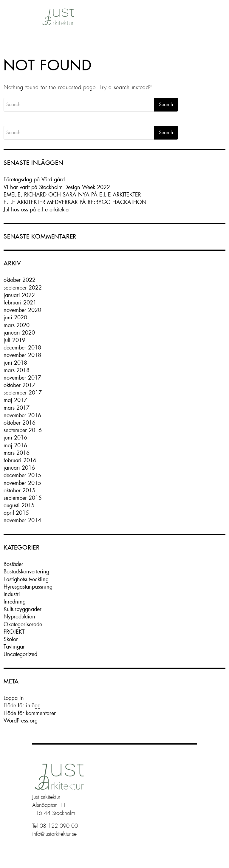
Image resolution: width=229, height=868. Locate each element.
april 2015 (16, 513)
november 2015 (22, 483)
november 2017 (22, 378)
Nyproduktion (19, 616)
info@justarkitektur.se (54, 834)
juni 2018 (15, 363)
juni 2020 (15, 317)
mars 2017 (17, 408)
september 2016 (23, 430)
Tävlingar (14, 647)
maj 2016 (15, 445)
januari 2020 (19, 333)
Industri (12, 594)
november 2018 (22, 355)
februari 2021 (20, 303)
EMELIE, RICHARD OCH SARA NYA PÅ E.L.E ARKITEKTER (72, 195)
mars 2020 (17, 325)
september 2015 (23, 498)
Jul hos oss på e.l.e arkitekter (37, 209)
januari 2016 (19, 468)
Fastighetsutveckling (26, 579)
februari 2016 (20, 460)
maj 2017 (15, 400)
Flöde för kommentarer (30, 713)
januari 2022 (19, 295)
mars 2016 (17, 453)
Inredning (15, 602)
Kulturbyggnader (23, 609)
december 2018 (22, 348)
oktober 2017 (20, 385)
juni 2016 (15, 438)
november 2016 (22, 415)
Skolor (11, 639)
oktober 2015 (20, 490)
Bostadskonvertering (26, 571)
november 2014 (22, 520)
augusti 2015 (19, 505)
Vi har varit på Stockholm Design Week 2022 (57, 187)
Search (166, 105)
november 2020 (22, 310)
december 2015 (22, 475)
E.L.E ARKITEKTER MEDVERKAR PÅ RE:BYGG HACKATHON (75, 202)
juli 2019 (14, 340)
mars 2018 (17, 370)
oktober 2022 (20, 280)
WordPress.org (21, 721)
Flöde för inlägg (22, 705)
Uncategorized (20, 654)
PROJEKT (14, 632)
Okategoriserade (23, 624)
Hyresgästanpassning (28, 587)
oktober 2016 (20, 423)
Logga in (14, 698)
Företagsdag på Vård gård (34, 179)
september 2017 (23, 393)
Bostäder (13, 564)
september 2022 (23, 288)
